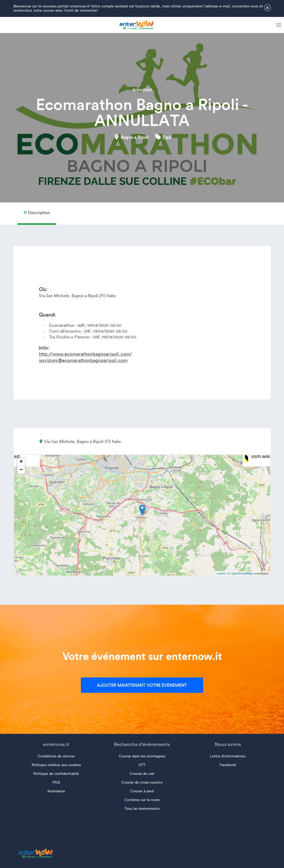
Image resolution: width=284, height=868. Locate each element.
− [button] (21, 470)
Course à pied (142, 791)
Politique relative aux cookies (56, 765)
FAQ (56, 782)
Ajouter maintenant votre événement (142, 685)
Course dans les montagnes (142, 756)
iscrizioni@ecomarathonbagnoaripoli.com (83, 360)
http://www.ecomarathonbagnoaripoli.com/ (85, 354)
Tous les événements (142, 809)
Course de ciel (142, 774)
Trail (166, 137)
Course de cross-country (142, 782)
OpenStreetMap (242, 573)
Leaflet (221, 573)
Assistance (56, 791)
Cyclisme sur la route (142, 800)
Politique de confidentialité (56, 774)
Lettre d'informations (228, 756)
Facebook (228, 765)
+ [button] (21, 462)
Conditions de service (56, 756)
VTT (142, 765)
